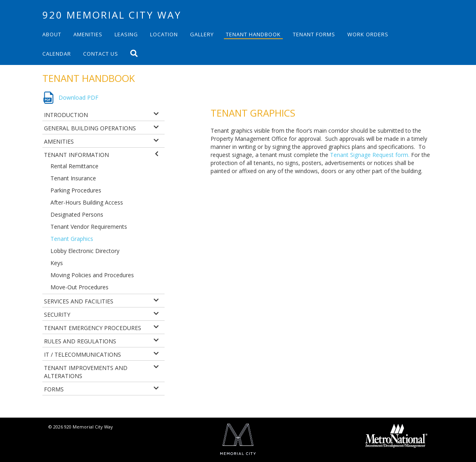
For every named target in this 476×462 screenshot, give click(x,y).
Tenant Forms (314, 34)
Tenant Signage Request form (369, 155)
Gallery (202, 34)
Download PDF (78, 97)
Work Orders (368, 34)
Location (164, 34)
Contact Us (101, 54)
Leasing (126, 34)
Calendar (57, 54)
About (52, 34)
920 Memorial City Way (112, 15)
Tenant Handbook (253, 34)
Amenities (88, 34)
